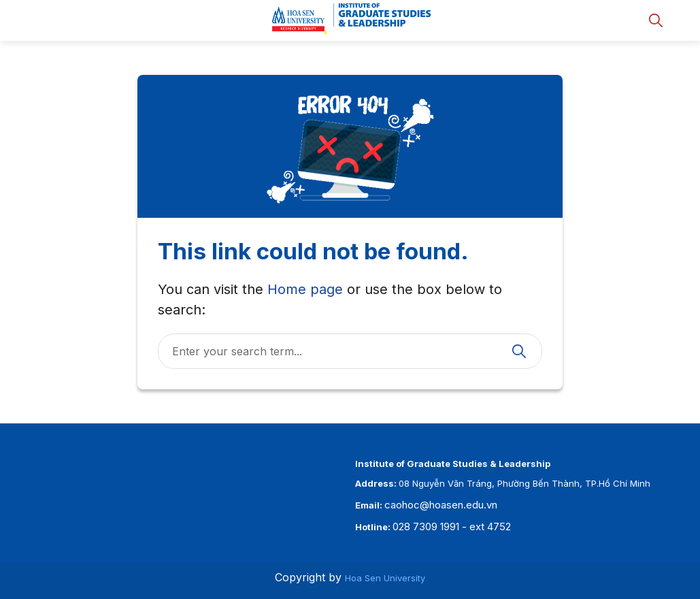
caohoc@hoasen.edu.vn (441, 505)
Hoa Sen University (385, 578)
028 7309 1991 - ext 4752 (452, 527)
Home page (305, 289)
